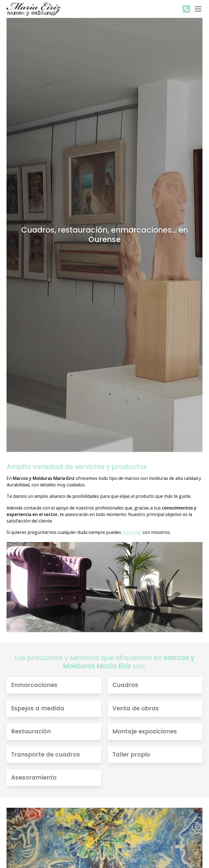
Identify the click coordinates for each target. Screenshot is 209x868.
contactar (132, 532)
